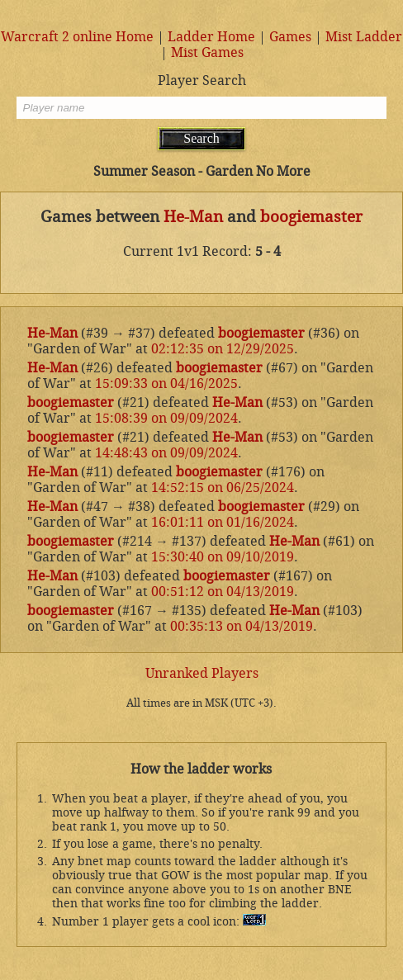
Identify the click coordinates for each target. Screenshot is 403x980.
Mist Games (207, 52)
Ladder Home (211, 37)
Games (290, 37)
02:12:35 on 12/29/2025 (223, 349)
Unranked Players (202, 673)
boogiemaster (311, 217)
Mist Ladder (364, 37)
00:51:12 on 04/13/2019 (223, 592)
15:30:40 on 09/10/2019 (223, 557)
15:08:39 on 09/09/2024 (166, 418)
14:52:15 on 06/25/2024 (223, 488)
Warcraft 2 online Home (77, 37)
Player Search (202, 80)
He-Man (193, 217)
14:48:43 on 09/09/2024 (166, 453)
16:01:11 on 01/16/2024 (223, 522)
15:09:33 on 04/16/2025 (166, 383)
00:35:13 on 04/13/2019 (242, 626)
